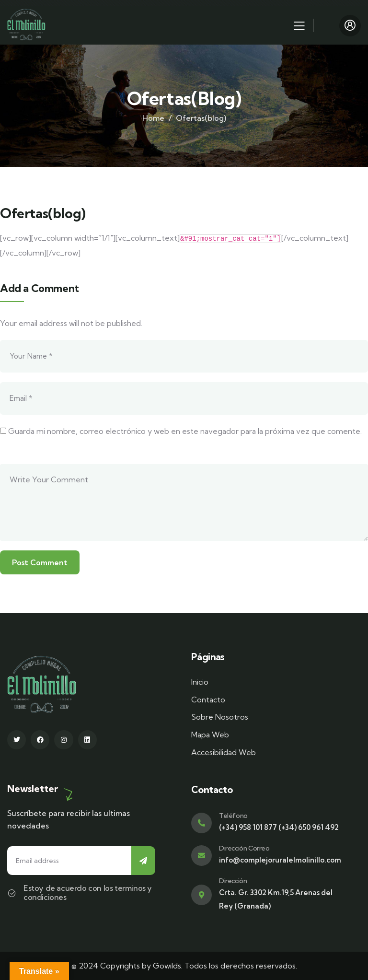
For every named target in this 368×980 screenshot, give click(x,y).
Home (153, 118)
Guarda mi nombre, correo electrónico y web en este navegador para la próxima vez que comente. (185, 431)
